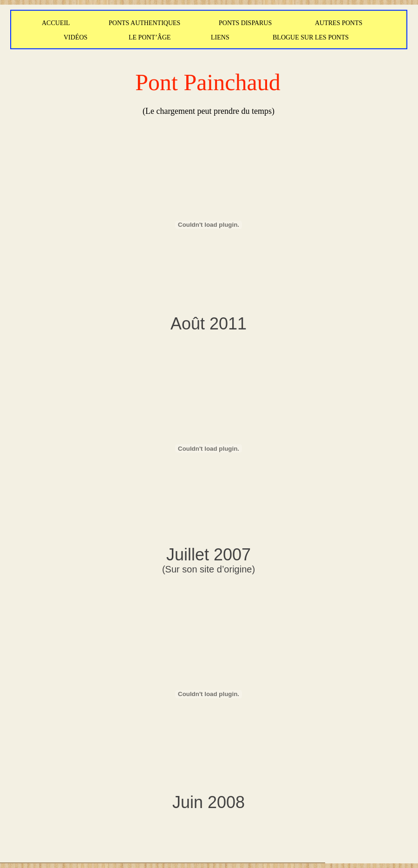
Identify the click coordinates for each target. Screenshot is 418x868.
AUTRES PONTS (339, 23)
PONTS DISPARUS (245, 23)
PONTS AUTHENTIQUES (144, 23)
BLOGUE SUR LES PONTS (311, 37)
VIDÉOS (75, 37)
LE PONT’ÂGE (150, 37)
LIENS (220, 37)
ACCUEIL (56, 23)
